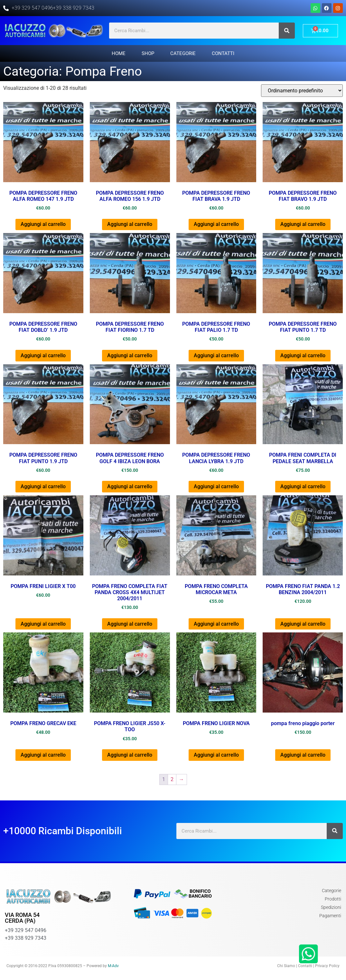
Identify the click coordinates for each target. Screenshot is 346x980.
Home (119, 53)
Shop (148, 53)
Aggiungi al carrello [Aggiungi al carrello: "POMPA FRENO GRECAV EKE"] (43, 755)
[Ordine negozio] (302, 91)
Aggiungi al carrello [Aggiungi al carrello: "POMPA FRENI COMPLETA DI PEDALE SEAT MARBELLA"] (303, 486)
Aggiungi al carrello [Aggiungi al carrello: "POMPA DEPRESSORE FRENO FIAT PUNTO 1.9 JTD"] (43, 486)
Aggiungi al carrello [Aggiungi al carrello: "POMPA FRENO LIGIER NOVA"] (216, 755)
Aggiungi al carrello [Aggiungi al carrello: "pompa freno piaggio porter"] (303, 755)
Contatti (223, 53)
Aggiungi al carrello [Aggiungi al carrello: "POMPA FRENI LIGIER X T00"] (43, 624)
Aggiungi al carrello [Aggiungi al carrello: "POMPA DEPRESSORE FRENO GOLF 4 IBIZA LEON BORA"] (130, 486)
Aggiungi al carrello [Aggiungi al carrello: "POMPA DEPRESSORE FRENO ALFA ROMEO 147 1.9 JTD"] (43, 224)
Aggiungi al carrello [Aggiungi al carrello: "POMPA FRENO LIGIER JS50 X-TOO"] (130, 755)
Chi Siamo (286, 966)
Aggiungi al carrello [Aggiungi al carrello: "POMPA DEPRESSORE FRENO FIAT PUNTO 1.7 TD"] (303, 355)
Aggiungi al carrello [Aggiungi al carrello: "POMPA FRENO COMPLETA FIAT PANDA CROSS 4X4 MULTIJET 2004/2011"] (130, 624)
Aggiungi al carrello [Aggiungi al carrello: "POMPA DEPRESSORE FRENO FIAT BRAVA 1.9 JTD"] (216, 224)
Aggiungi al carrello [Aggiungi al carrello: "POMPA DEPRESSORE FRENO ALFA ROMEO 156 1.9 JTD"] (130, 224)
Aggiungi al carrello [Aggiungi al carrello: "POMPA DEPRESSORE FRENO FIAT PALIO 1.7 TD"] (216, 355)
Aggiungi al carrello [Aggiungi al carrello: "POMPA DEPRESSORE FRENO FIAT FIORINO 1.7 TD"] (130, 355)
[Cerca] (287, 31)
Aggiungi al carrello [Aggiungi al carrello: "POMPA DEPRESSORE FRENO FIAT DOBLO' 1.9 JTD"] (43, 355)
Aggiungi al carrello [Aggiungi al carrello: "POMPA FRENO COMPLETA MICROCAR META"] (216, 624)
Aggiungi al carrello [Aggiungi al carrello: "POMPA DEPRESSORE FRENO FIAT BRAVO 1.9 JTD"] (303, 224)
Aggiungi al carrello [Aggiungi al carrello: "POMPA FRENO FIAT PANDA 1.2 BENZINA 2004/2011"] (303, 624)
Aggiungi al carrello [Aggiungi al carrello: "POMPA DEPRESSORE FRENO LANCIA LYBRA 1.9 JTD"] (216, 486)
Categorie (183, 53)
